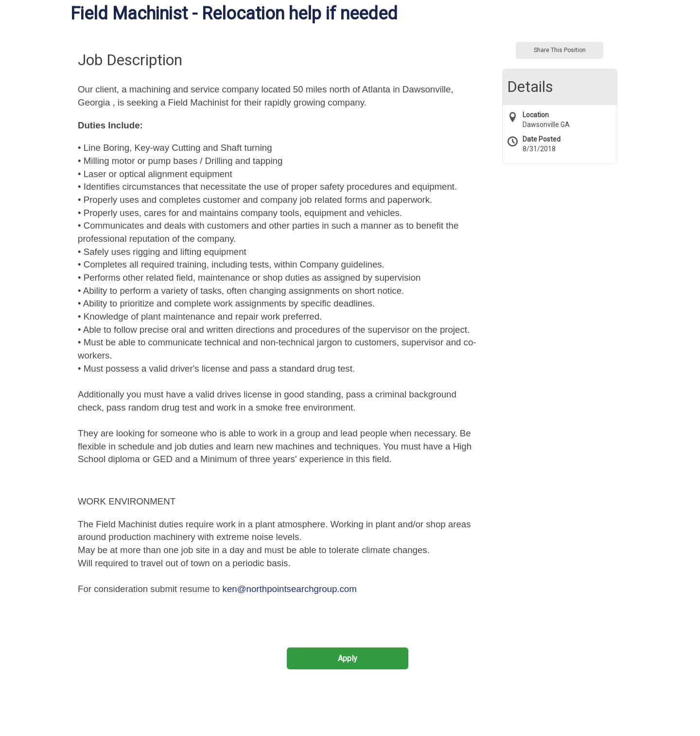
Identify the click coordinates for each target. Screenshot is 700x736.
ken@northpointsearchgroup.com (290, 589)
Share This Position (560, 50)
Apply (348, 658)
